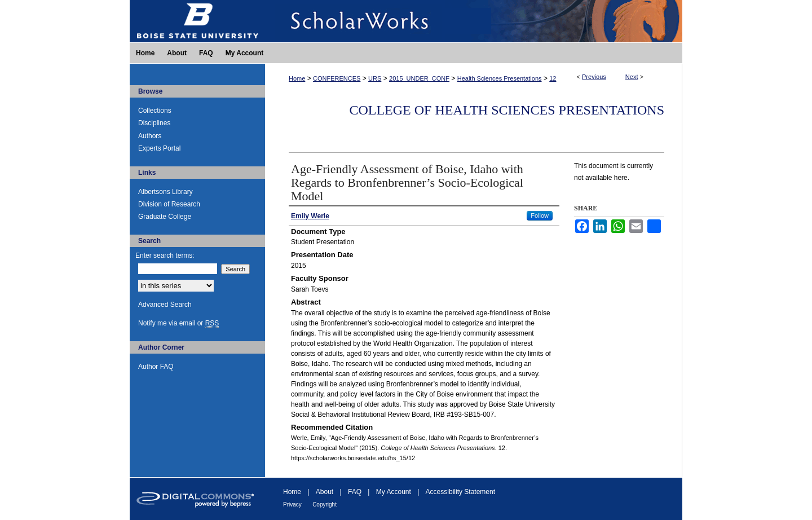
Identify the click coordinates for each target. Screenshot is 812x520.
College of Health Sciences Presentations (507, 110)
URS (375, 78)
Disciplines (154, 123)
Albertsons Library (166, 192)
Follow (540, 215)
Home (297, 78)
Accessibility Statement (460, 492)
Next (632, 77)
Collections (155, 111)
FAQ (355, 492)
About (325, 492)
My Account (394, 492)
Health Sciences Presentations (500, 78)
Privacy (292, 504)
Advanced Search (165, 305)
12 (553, 78)
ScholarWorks (474, 21)
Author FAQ (156, 367)
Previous (594, 77)
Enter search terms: (165, 255)
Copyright (325, 504)
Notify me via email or (178, 323)
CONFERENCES (337, 78)
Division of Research (169, 204)
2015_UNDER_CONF (419, 78)
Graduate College (165, 217)
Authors (150, 136)
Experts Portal (159, 148)
